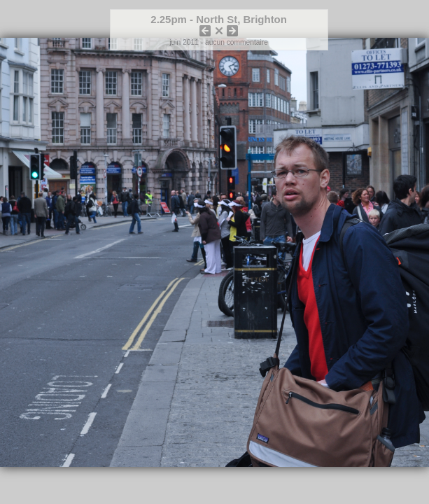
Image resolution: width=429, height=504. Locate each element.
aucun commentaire (237, 42)
